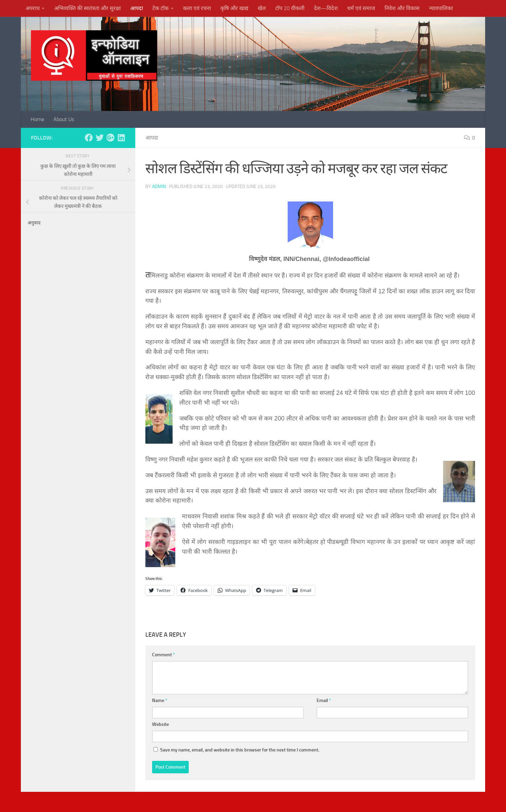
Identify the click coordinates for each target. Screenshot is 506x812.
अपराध (33, 8)
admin (159, 187)
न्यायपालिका (441, 8)
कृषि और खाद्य (234, 8)
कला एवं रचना (197, 8)
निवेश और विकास (402, 8)
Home (37, 119)
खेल (262, 8)
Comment (164, 655)
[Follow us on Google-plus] (110, 138)
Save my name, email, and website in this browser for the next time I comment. (240, 750)
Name (160, 700)
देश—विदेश (326, 8)
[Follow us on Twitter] (100, 138)
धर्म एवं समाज (361, 8)
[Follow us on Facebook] (89, 138)
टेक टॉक (160, 8)
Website (160, 724)
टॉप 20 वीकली (290, 8)
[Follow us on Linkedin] (121, 138)
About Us (64, 119)
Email (324, 700)
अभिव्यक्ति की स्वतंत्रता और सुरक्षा (87, 8)
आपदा (137, 8)
